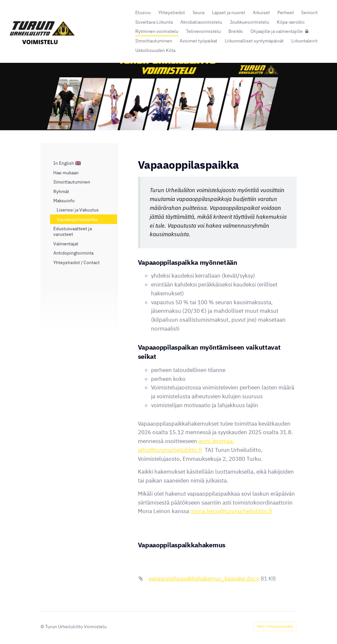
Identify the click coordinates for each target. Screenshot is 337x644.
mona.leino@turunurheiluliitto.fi (231, 511)
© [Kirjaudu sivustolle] (43, 626)
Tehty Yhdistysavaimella (275, 626)
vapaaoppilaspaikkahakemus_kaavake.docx (204, 579)
